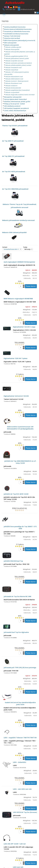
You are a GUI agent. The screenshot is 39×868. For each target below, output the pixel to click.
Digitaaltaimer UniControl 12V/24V (16, 396)
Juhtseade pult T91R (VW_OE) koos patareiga (20, 668)
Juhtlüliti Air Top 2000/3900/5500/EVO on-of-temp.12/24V (20, 462)
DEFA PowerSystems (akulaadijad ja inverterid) (20, 40)
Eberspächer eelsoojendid (13, 97)
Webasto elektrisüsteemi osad (14, 79)
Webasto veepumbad (12, 70)
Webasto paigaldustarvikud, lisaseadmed (17, 90)
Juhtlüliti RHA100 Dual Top (13, 561)
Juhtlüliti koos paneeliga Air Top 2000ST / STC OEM (20, 527)
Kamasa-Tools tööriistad (12, 36)
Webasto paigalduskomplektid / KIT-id (17, 56)
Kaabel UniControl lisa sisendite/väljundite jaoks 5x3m (20, 703)
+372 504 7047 (10, 9)
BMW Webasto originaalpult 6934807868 (18, 299)
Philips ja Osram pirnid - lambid (14, 104)
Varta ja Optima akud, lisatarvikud (15, 99)
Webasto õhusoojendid (12, 49)
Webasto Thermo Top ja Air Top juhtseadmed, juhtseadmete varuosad (20, 208)
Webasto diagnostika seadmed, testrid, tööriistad (20, 95)
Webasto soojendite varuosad (14, 61)
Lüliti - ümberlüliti (20, 762)
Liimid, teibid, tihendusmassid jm (15, 111)
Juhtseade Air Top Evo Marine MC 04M (17, 596)
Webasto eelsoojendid (11, 45)
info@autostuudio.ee (28, 9)
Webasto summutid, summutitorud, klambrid (19, 63)
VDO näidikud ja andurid (12, 106)
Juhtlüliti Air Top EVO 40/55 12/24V (16, 494)
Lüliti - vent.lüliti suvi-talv (22, 789)
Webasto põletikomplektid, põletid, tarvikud (18, 65)
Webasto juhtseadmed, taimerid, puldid (17, 59)
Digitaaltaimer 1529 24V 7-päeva (16, 358)
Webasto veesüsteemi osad (13, 68)
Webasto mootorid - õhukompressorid (17, 81)
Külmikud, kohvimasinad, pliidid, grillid (17, 102)
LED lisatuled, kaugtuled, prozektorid (16, 108)
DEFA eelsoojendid (10, 43)
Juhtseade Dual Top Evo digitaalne (16, 632)
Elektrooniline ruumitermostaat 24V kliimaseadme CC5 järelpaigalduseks (20, 428)
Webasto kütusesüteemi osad (14, 77)
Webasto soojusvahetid (12, 92)
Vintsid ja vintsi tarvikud (12, 38)
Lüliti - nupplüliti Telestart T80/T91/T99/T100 (20, 738)
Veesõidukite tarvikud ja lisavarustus (16, 34)
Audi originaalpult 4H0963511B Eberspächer (19, 262)
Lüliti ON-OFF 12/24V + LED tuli (15, 844)
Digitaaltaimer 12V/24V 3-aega (24, 327)
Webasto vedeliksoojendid (13, 47)
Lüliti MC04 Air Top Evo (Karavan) (25, 812)
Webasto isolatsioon (11, 86)
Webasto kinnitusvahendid (13, 88)
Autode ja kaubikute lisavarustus (15, 27)
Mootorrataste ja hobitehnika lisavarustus (18, 29)
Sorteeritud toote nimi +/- (11, 249)
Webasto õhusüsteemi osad (14, 83)
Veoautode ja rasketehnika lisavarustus (17, 31)
